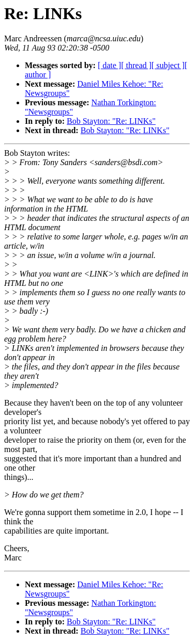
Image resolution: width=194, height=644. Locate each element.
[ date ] (109, 65)
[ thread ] (136, 65)
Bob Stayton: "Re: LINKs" (111, 121)
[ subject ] (168, 65)
